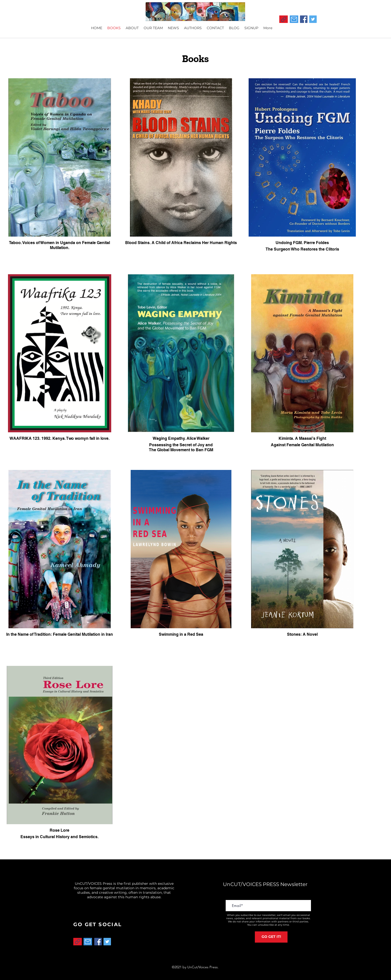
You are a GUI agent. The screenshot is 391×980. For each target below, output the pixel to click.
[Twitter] (313, 19)
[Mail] (294, 19)
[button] (251, 28)
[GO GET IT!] (271, 937)
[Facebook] (304, 19)
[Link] (284, 19)
